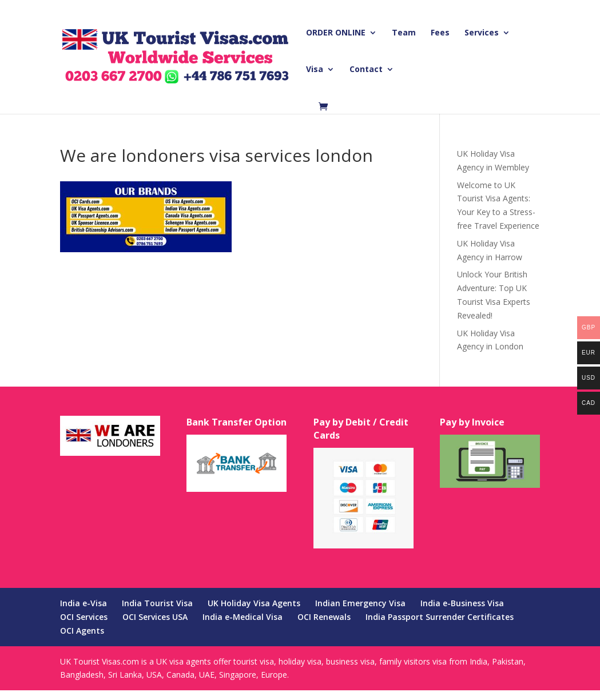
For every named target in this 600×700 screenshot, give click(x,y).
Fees (440, 33)
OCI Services (84, 617)
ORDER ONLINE (336, 33)
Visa (315, 70)
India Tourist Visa (157, 603)
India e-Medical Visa (243, 617)
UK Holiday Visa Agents (254, 603)
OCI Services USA (155, 617)
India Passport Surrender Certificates (440, 617)
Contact (366, 70)
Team (404, 33)
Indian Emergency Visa (360, 603)
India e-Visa (84, 603)
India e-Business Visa (462, 603)
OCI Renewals (324, 617)
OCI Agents (82, 631)
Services (482, 33)
